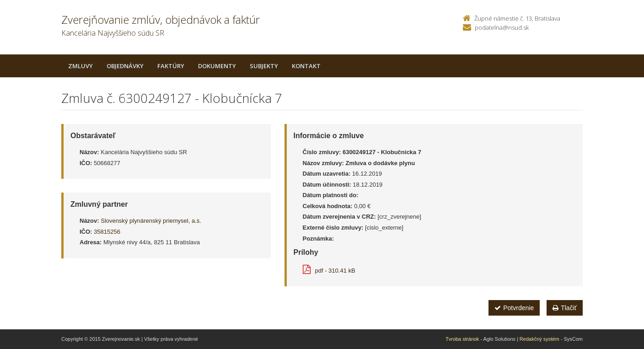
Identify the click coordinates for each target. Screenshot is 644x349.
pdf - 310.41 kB (329, 271)
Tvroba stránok (462, 339)
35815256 (107, 232)
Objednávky (125, 66)
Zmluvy (80, 66)
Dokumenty (217, 66)
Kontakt (306, 66)
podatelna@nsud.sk (502, 27)
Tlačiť (565, 308)
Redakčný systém (539, 339)
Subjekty (264, 66)
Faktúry (171, 66)
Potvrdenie (514, 308)
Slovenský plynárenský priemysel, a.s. (151, 221)
